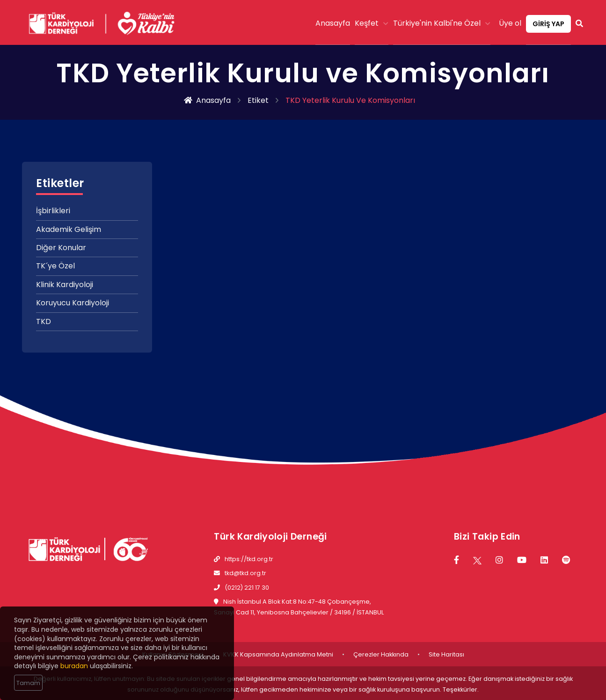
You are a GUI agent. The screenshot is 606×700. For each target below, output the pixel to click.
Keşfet (372, 23)
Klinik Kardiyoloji (65, 285)
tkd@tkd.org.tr (245, 573)
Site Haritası (446, 654)
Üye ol (510, 23)
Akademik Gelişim (69, 229)
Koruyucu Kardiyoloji (73, 303)
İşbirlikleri (53, 211)
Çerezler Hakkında (381, 654)
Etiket (258, 101)
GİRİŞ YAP (548, 24)
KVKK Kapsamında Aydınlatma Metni (278, 654)
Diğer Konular (61, 248)
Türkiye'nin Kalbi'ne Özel (442, 23)
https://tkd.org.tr (249, 559)
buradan (74, 667)
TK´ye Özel (55, 266)
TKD (44, 321)
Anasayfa (333, 23)
